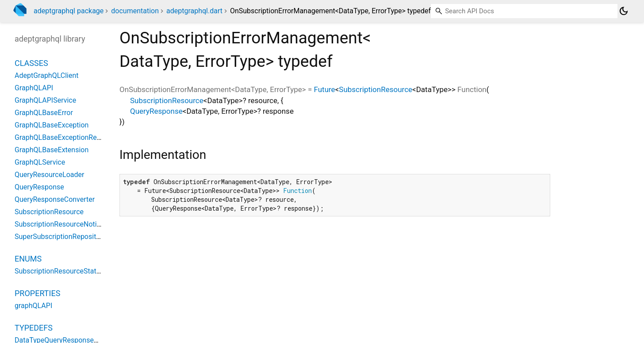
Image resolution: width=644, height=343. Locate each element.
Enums (28, 259)
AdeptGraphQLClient (47, 75)
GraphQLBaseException (52, 125)
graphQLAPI (33, 306)
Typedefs (34, 328)
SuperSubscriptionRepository (60, 237)
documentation (135, 11)
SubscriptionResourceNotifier (61, 224)
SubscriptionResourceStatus (59, 271)
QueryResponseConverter (55, 199)
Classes (31, 63)
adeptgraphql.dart (194, 11)
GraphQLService (40, 162)
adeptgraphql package (69, 11)
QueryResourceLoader (50, 175)
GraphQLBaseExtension (52, 150)
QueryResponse (156, 111)
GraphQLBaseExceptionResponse (67, 137)
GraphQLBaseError (44, 113)
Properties (37, 293)
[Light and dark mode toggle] (624, 11)
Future (325, 89)
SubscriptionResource (376, 89)
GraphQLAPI (34, 88)
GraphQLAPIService (45, 100)
